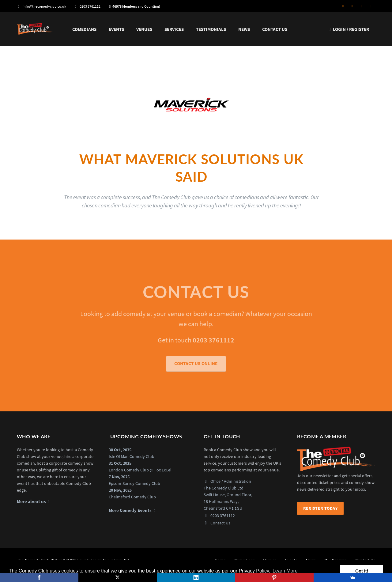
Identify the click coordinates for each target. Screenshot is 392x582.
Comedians (84, 29)
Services (174, 29)
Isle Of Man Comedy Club (132, 456)
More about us (31, 501)
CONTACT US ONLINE (196, 367)
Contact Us (275, 29)
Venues (144, 29)
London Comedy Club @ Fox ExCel (140, 470)
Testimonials (211, 29)
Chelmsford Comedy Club (132, 497)
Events (116, 29)
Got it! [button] (362, 571)
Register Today (320, 508)
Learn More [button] (285, 571)
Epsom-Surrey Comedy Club (134, 483)
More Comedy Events (130, 510)
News (244, 29)
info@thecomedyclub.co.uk (41, 6)
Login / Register (348, 29)
